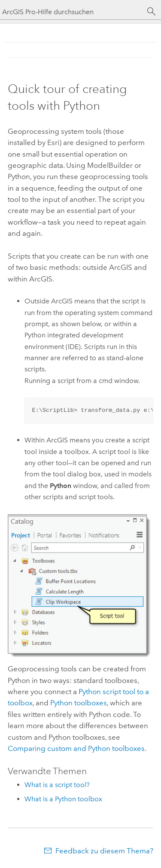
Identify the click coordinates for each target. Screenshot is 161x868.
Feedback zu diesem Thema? (104, 851)
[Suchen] (152, 12)
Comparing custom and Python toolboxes (76, 748)
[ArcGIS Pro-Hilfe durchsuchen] (72, 12)
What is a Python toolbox (63, 799)
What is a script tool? (57, 785)
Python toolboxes (79, 703)
